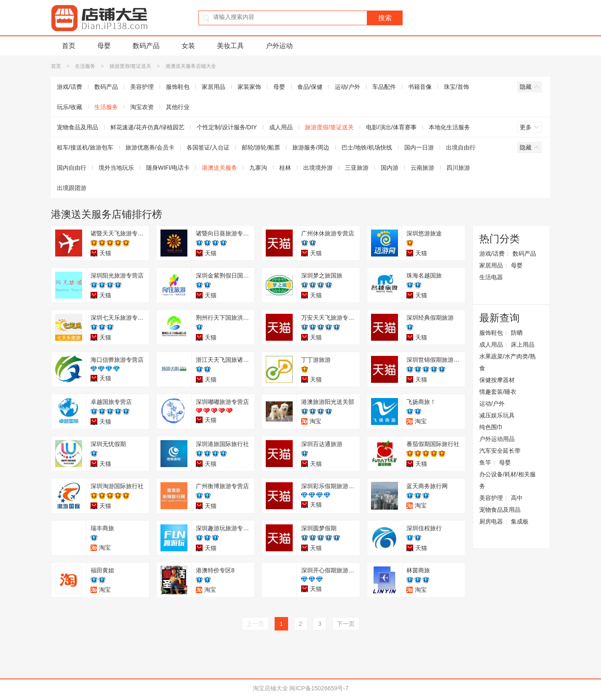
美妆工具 (230, 46)
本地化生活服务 (449, 127)
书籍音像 (420, 87)
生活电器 (491, 277)
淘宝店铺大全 (270, 688)
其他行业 (178, 107)
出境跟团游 (72, 188)
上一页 (255, 624)
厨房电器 (491, 521)
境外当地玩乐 (116, 168)
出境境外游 (318, 168)
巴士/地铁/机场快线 (367, 147)
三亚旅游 (357, 168)
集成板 (520, 521)
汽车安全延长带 (500, 451)
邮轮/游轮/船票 (261, 147)
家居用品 (214, 87)
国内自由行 (72, 168)
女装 (188, 46)
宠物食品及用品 (77, 127)
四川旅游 (458, 168)
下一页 (346, 624)
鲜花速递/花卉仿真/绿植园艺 (147, 127)
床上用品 (523, 345)
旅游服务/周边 (311, 147)
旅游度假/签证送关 (130, 66)
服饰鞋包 (178, 87)
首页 (69, 46)
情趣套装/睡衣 (498, 392)
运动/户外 (347, 87)
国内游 (390, 168)
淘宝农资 (142, 107)
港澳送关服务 (219, 168)
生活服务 (85, 66)
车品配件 (384, 87)
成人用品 (281, 127)
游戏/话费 (69, 87)
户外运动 (279, 46)
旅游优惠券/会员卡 (150, 147)
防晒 (517, 333)
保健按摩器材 (497, 380)
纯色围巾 (491, 427)
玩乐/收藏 (69, 107)
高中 (517, 498)
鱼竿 (485, 462)
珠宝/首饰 (457, 87)
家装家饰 (249, 87)
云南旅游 (422, 168)
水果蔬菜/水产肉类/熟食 (508, 362)
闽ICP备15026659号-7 (319, 688)
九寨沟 (258, 168)
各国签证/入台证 (208, 147)
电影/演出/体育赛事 (391, 127)
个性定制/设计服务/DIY (227, 127)
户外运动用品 (497, 439)
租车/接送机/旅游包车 (85, 147)
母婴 (104, 46)
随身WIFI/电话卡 (168, 168)
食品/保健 (310, 87)
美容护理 (142, 87)
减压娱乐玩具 (497, 415)
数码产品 (146, 46)
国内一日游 (419, 147)
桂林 (285, 168)
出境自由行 (461, 147)
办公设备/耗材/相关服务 (508, 480)
